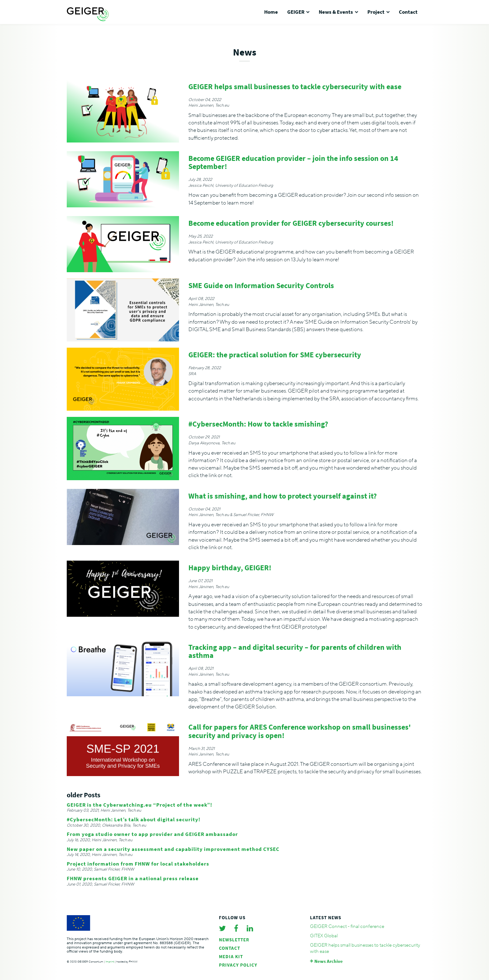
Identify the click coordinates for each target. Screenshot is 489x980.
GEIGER (296, 12)
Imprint (110, 962)
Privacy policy (238, 965)
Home (271, 12)
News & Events (336, 12)
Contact (408, 12)
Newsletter (234, 940)
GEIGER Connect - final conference (347, 926)
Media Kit (231, 956)
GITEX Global (324, 936)
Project (376, 12)
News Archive (329, 961)
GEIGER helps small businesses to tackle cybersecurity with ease (365, 948)
